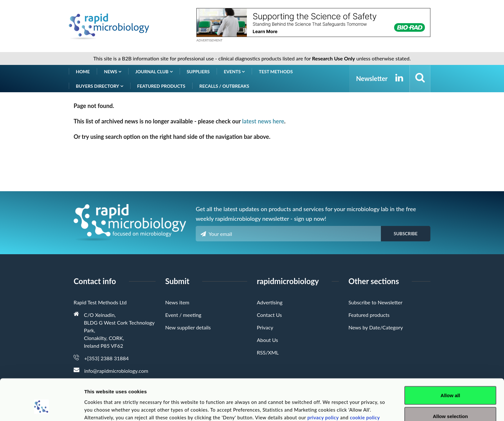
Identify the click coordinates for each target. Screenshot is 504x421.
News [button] (113, 72)
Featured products (161, 86)
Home (83, 72)
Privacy (265, 327)
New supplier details (188, 327)
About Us (267, 340)
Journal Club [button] (154, 72)
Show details (337, 404)
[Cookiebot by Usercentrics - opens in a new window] (42, 408)
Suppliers (198, 72)
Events (234, 72)
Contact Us (269, 315)
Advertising (270, 302)
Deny (450, 404)
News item (177, 302)
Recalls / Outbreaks (224, 86)
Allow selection (450, 383)
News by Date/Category (376, 327)
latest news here (263, 121)
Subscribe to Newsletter (375, 302)
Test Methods (276, 72)
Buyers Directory (99, 86)
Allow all (450, 362)
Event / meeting (183, 315)
